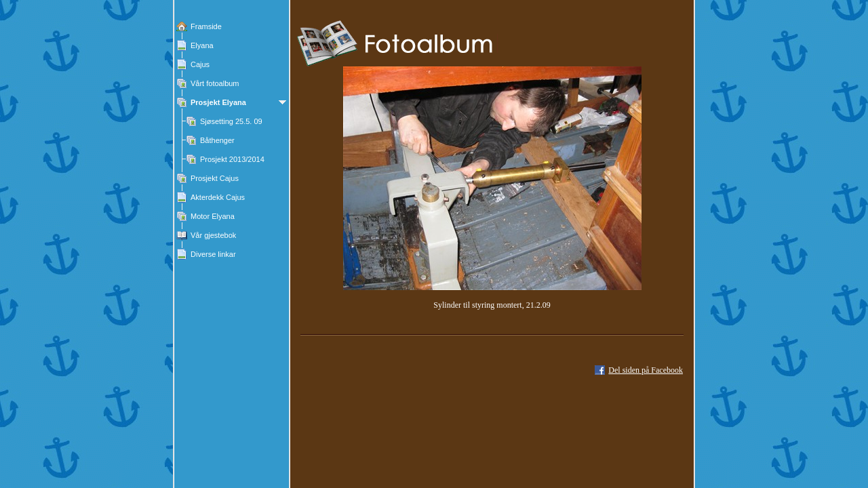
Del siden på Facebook (646, 370)
